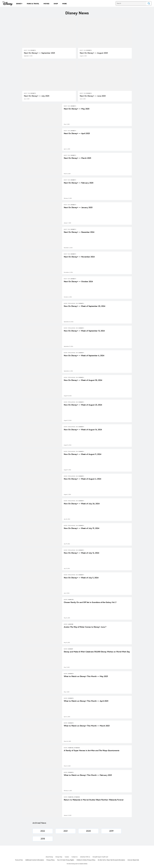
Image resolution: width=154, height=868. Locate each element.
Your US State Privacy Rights (66, 860)
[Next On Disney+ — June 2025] (105, 96)
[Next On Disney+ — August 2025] (105, 53)
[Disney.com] (7, 4)
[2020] (88, 831)
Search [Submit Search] (149, 3)
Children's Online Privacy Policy (86, 860)
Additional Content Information (35, 860)
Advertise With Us (85, 857)
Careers (67, 857)
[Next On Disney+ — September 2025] (49, 53)
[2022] (43, 831)
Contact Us (75, 857)
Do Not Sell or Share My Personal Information (111, 860)
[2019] (111, 831)
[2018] (43, 839)
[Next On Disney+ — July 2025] (49, 96)
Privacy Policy (51, 860)
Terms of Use (19, 860)
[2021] (66, 831)
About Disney (49, 857)
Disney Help (59, 857)
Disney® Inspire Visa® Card (100, 857)
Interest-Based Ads (133, 860)
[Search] (131, 3)
